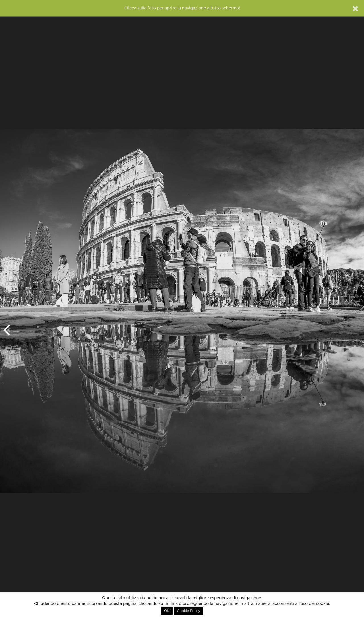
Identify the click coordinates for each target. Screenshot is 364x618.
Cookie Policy (189, 611)
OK (167, 611)
